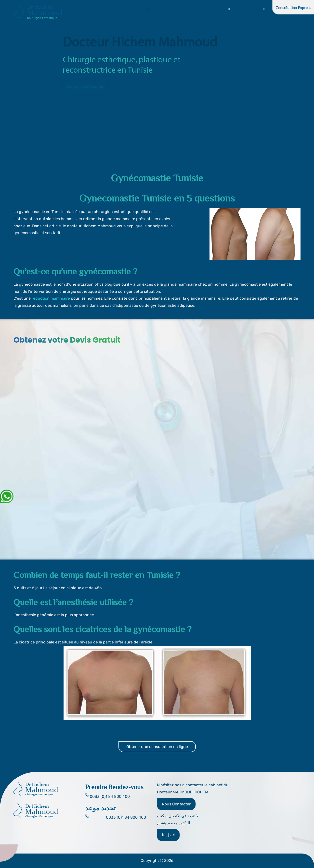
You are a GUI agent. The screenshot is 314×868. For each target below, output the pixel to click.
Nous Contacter (176, 804)
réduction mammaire (51, 298)
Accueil (72, 9)
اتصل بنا (168, 835)
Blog (272, 9)
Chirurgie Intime (215, 9)
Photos (178, 9)
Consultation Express (293, 8)
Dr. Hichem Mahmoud (102, 9)
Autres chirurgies (249, 9)
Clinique (160, 9)
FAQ (193, 9)
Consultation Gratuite (85, 87)
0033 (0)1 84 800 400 (126, 817)
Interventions (136, 9)
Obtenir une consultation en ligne (157, 747)
